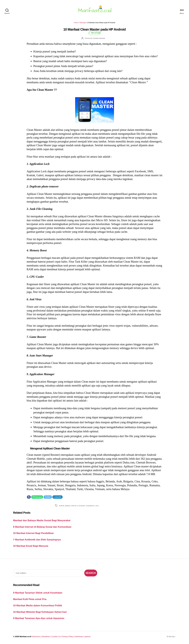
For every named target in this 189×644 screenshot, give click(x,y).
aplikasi (68, 506)
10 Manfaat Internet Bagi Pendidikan (33, 533)
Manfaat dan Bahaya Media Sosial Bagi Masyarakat (42, 520)
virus (97, 506)
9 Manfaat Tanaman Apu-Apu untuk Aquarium (39, 618)
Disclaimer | (46, 637)
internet (74, 506)
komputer (82, 506)
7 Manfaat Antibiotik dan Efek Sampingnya (37, 540)
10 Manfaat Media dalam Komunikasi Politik (38, 605)
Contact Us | (57, 637)
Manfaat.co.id (25, 637)
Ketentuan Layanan (83, 637)
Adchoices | (37, 637)
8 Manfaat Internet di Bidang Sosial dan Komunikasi (42, 527)
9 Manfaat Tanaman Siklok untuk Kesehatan (38, 593)
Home (76, 23)
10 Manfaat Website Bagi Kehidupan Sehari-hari (40, 612)
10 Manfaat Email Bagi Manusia (31, 546)
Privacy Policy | (68, 637)
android (61, 506)
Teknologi (82, 23)
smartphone (90, 506)
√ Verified (95, 33)
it (77, 506)
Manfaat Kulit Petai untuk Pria (30, 599)
